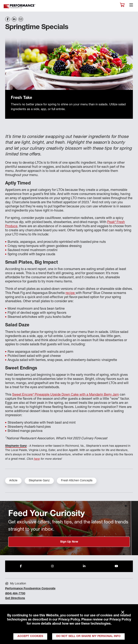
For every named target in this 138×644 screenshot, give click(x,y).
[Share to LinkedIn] (84, 566)
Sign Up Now (69, 542)
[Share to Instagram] (52, 566)
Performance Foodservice (20, 6)
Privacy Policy (69, 620)
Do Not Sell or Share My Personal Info (88, 636)
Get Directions (15, 598)
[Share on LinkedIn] (14, 19)
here (37, 459)
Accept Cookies (30, 636)
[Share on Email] (21, 19)
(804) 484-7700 (15, 594)
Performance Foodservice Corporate (30, 589)
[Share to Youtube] (116, 566)
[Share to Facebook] (21, 566)
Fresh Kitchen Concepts (77, 481)
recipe (71, 293)
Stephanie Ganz (16, 446)
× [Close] (123, 612)
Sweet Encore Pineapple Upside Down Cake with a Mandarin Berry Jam (66, 395)
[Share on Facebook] (8, 19)
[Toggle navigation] (131, 6)
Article (13, 481)
